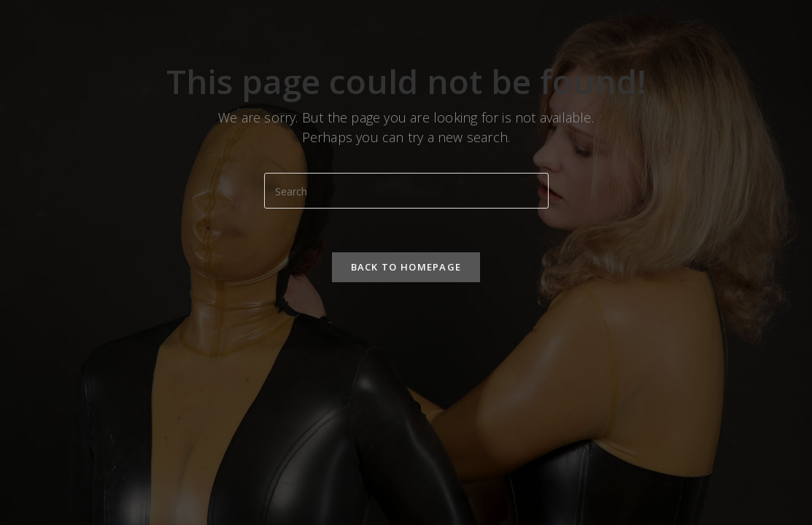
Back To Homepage (406, 267)
